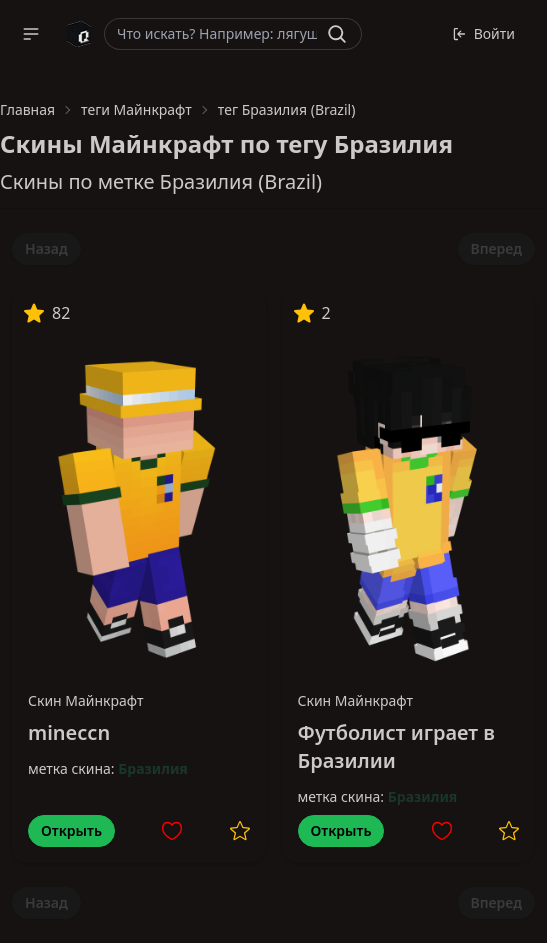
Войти (483, 33)
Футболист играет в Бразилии (396, 746)
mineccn (69, 732)
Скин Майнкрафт (86, 700)
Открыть (71, 830)
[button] (31, 34)
